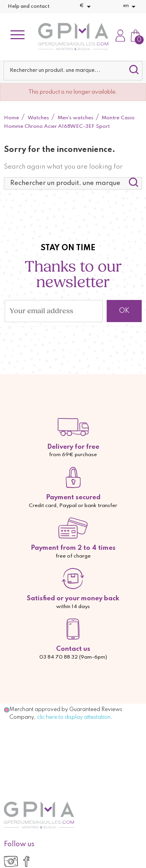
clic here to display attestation (74, 717)
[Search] (73, 71)
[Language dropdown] (131, 7)
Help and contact (29, 6)
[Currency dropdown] (86, 7)
